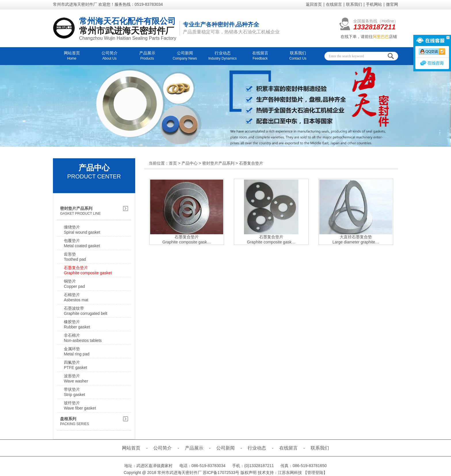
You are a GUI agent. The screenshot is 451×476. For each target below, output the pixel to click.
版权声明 (249, 473)
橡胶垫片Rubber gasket (77, 324)
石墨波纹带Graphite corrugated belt (86, 311)
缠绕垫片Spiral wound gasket (82, 230)
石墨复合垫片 (251, 163)
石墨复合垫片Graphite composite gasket (88, 270)
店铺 (385, 37)
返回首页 (314, 4)
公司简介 (163, 448)
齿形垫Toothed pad (75, 257)
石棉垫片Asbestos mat (76, 297)
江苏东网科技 (290, 473)
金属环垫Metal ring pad (77, 351)
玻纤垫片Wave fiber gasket (80, 405)
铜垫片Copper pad (74, 284)
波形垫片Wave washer (76, 378)
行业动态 (257, 448)
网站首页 (131, 448)
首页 (173, 163)
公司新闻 (225, 448)
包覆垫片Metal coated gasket (82, 243)
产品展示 (194, 448)
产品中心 (190, 163)
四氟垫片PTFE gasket (76, 365)
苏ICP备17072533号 (221, 473)
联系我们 (354, 4)
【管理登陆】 (315, 473)
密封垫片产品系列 (218, 163)
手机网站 (374, 4)
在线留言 (334, 4)
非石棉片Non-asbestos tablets (83, 338)
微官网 (392, 4)
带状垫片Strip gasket (74, 392)
